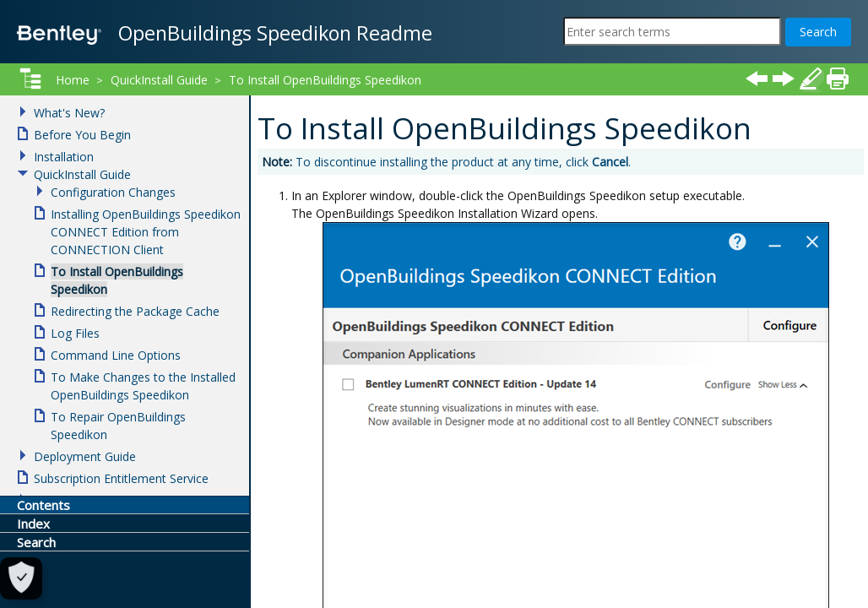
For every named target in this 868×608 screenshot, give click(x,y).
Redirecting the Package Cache (135, 311)
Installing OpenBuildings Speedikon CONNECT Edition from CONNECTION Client (146, 232)
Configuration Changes (113, 192)
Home (73, 80)
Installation (64, 157)
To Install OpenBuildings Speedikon (325, 80)
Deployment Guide (85, 456)
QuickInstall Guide (159, 80)
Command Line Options (116, 355)
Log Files (75, 333)
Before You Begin (82, 135)
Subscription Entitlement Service (121, 478)
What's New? (69, 113)
